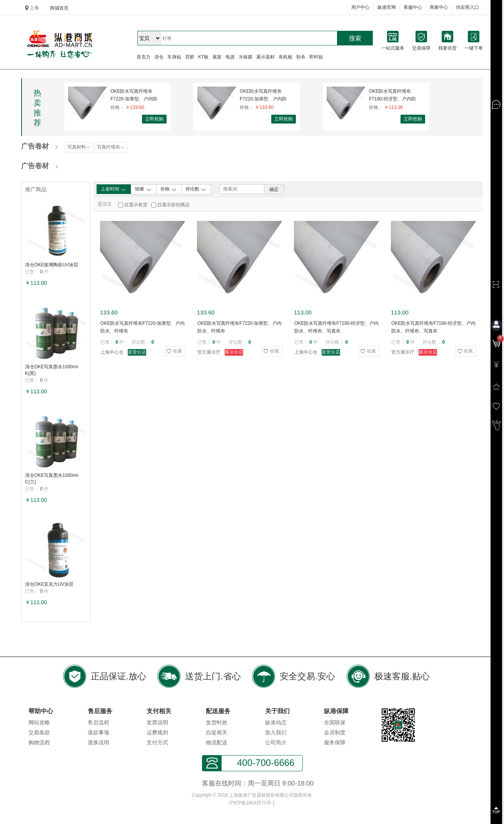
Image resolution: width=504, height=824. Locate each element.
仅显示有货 (136, 205)
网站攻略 (39, 722)
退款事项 (98, 732)
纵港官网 (387, 7)
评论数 (196, 189)
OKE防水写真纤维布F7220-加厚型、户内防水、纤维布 (134, 95)
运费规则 (157, 732)
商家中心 (439, 7)
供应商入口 (467, 7)
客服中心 (413, 7)
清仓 (159, 57)
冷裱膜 (245, 57)
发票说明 (157, 722)
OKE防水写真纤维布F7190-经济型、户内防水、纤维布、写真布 (392, 95)
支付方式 (157, 742)
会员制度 (335, 732)
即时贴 (316, 57)
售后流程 (98, 722)
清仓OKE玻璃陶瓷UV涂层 (52, 265)
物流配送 (217, 742)
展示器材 (265, 57)
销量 (143, 189)
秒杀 (301, 57)
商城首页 (59, 8)
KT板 (203, 57)
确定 (274, 189)
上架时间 (114, 189)
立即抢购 (154, 119)
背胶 (190, 57)
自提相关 (217, 732)
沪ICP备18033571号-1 (252, 803)
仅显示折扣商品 (174, 205)
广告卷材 (35, 146)
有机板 (285, 57)
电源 (230, 57)
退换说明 (98, 742)
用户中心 (360, 7)
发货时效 (217, 722)
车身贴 (174, 57)
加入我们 (276, 732)
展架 (217, 57)
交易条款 (39, 732)
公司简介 (276, 742)
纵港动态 (276, 722)
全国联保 (335, 722)
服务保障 (335, 742)
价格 (169, 189)
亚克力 (144, 57)
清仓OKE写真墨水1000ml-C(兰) (52, 479)
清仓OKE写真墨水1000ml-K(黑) (52, 370)
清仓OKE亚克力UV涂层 (49, 584)
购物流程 (39, 742)
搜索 (355, 38)
